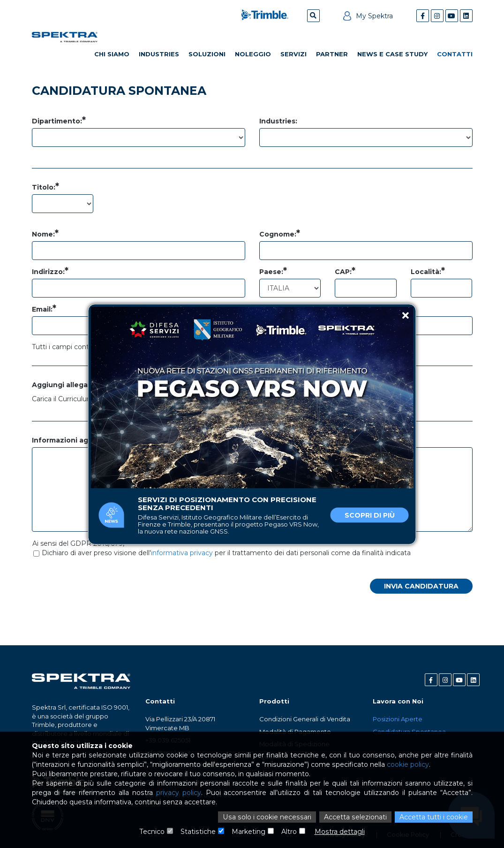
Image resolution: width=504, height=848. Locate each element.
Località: (426, 272)
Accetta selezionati (356, 817)
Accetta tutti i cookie (434, 817)
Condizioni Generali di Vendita (305, 719)
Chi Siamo (112, 54)
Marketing (248, 832)
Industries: (278, 121)
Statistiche (198, 832)
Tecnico (153, 832)
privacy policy (179, 793)
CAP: (343, 272)
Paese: (271, 272)
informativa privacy (182, 553)
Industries (159, 54)
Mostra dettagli (339, 832)
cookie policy (406, 764)
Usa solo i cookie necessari (269, 817)
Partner (332, 54)
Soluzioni (207, 54)
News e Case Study (392, 54)
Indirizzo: (48, 272)
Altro (289, 832)
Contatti (455, 54)
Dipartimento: (57, 121)
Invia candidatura (421, 586)
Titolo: (44, 187)
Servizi (293, 54)
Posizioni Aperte (398, 719)
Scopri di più (370, 515)
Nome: (43, 234)
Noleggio (253, 54)
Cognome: (278, 234)
